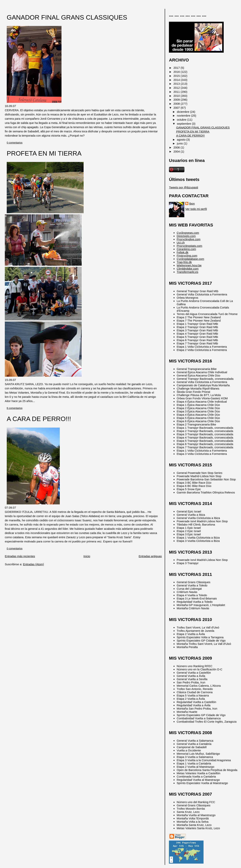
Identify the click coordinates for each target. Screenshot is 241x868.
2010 (177, 96)
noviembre (184, 116)
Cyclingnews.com (188, 233)
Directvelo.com (186, 236)
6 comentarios (15, 408)
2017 (177, 68)
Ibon (192, 204)
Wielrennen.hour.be (189, 265)
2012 (177, 88)
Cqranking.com (186, 249)
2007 (177, 108)
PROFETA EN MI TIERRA (44, 153)
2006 (177, 147)
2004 (177, 151)
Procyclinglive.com (189, 239)
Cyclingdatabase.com (190, 259)
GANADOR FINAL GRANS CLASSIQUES (67, 17)
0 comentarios (15, 143)
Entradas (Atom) (34, 564)
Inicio (87, 556)
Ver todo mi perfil (196, 209)
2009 (177, 100)
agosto (182, 140)
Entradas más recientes (20, 556)
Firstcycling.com (187, 256)
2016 (177, 72)
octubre (182, 120)
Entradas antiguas (150, 556)
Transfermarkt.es (187, 272)
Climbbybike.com (188, 269)
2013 (177, 84)
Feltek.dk (182, 252)
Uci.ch (181, 242)
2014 (177, 80)
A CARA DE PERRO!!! (39, 419)
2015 (177, 76)
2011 (177, 92)
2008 (177, 104)
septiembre (184, 124)
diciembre (183, 112)
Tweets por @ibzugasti (183, 187)
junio (180, 143)
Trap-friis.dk (184, 262)
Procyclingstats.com (189, 246)
